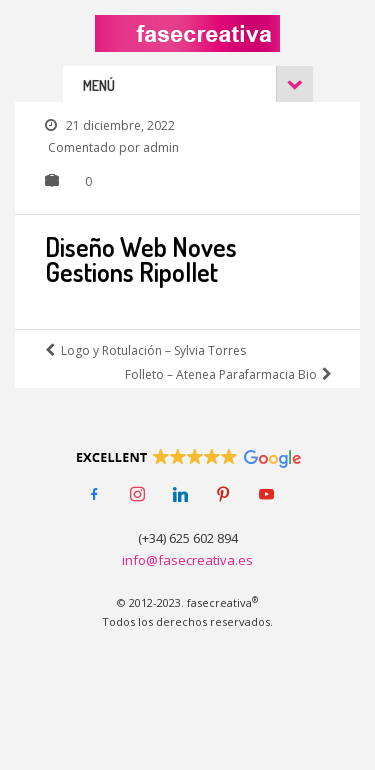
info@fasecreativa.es (187, 560)
